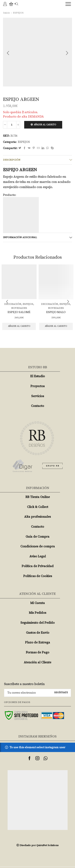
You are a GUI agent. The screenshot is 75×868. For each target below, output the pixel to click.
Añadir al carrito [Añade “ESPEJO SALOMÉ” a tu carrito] (19, 326)
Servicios (38, 396)
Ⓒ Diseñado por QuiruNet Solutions (37, 845)
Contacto (37, 406)
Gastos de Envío (38, 633)
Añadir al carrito (45, 125)
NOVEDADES (19, 308)
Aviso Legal (38, 556)
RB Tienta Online (38, 497)
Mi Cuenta (37, 603)
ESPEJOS (18, 13)
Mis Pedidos (37, 613)
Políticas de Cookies (38, 576)
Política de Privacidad (38, 566)
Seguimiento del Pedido (37, 623)
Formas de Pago (37, 652)
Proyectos (37, 386)
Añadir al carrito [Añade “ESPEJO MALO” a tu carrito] (56, 326)
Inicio (7, 13)
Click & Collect (38, 507)
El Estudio (37, 376)
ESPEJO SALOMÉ (19, 312)
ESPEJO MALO (56, 312)
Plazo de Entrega (37, 642)
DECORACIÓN (49, 304)
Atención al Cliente (37, 662)
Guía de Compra (37, 537)
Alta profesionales (37, 517)
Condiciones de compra (38, 546)
